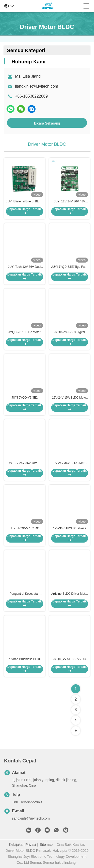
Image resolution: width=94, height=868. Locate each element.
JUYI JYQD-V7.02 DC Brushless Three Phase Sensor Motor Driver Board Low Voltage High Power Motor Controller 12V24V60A (24, 529)
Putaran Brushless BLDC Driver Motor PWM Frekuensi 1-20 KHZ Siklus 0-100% (24, 659)
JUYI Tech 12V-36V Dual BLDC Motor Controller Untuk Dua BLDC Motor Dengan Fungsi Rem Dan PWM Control (24, 267)
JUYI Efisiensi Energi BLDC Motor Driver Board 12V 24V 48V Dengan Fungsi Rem (24, 202)
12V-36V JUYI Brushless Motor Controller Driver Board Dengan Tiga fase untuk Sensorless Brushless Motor (70, 529)
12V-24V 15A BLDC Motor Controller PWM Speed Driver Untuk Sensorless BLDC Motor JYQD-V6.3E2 (70, 398)
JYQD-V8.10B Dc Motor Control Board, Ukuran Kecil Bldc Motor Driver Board (24, 332)
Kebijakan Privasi (22, 845)
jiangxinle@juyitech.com (37, 86)
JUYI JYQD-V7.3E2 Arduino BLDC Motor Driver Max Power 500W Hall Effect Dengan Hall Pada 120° (25, 398)
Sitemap (46, 845)
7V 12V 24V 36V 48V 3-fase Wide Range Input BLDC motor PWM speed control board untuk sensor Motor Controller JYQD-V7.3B (25, 463)
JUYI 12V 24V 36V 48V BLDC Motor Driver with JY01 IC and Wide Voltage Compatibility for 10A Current (69, 202)
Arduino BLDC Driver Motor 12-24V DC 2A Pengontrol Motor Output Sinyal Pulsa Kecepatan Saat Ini (69, 594)
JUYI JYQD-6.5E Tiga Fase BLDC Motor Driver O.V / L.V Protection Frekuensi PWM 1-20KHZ (69, 267)
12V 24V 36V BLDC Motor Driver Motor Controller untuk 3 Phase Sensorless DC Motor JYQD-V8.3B (69, 463)
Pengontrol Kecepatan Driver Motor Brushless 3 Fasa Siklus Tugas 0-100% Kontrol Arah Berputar (24, 594)
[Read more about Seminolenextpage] (76, 720)
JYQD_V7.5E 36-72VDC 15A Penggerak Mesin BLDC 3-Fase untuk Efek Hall (70, 659)
